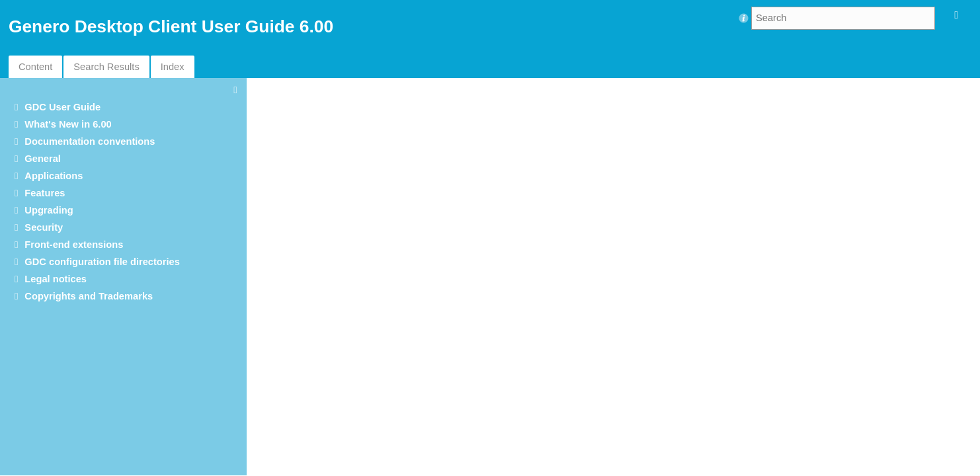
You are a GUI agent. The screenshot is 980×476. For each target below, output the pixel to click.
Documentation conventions (90, 141)
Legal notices (56, 279)
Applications (54, 176)
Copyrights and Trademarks (89, 296)
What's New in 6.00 (68, 124)
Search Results (106, 67)
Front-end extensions (74, 245)
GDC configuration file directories (102, 262)
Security (44, 227)
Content (35, 67)
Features (45, 193)
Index (173, 67)
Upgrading (49, 210)
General (43, 159)
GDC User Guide (62, 107)
